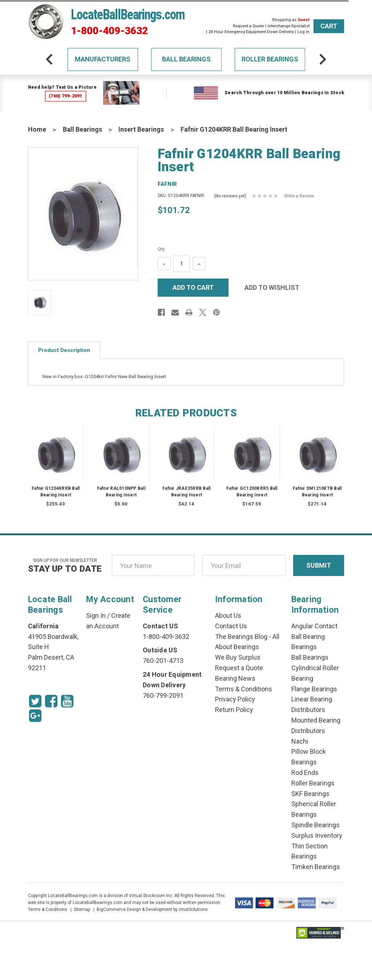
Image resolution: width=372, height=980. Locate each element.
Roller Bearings (270, 59)
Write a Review (299, 196)
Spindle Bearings (316, 825)
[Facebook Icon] (51, 701)
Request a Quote (248, 26)
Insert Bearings (141, 129)
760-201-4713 (163, 661)
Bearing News (235, 678)
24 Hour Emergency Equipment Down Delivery (251, 32)
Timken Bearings (316, 867)
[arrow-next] (323, 59)
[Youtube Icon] (67, 701)
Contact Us (231, 626)
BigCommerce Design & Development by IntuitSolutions (152, 909)
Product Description (64, 350)
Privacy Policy (235, 699)
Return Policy (234, 710)
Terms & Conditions (244, 689)
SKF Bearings (310, 794)
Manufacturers (103, 59)
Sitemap (82, 909)
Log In (304, 32)
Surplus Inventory (317, 835)
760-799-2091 (163, 695)
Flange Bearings (314, 689)
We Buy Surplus (238, 657)
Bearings (304, 647)
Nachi (300, 741)
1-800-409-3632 (109, 31)
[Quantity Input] (181, 264)
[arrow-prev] (49, 59)
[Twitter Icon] (35, 701)
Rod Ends (305, 773)
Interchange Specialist (289, 26)
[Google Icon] (35, 716)
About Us (228, 615)
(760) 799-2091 (66, 96)
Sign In (96, 615)
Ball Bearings (186, 59)
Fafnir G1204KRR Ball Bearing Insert (234, 129)
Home (37, 129)
